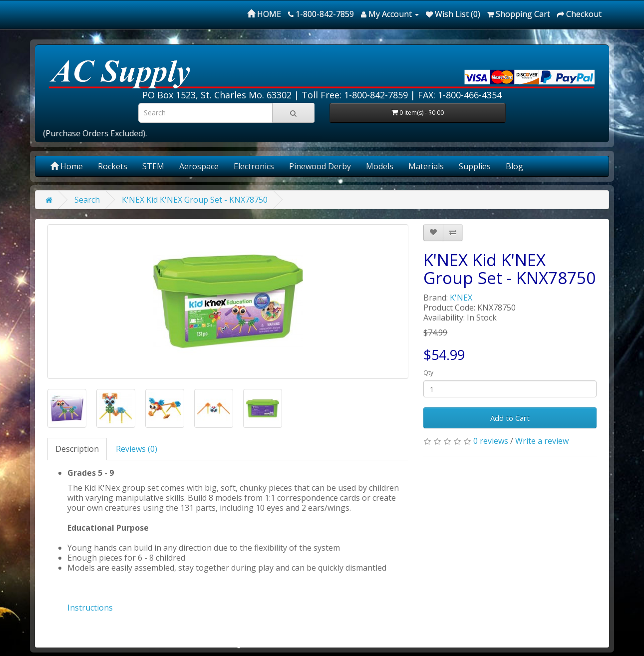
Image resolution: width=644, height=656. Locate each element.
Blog (514, 166)
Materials (426, 166)
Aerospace (199, 166)
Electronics (254, 166)
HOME (264, 14)
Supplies (475, 166)
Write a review (542, 441)
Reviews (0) (137, 449)
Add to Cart (510, 418)
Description (77, 449)
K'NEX (461, 298)
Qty (428, 373)
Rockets (113, 166)
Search (87, 200)
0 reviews (491, 441)
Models (380, 166)
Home (67, 166)
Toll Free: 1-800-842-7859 (355, 95)
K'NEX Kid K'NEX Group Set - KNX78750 (195, 200)
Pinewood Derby (320, 166)
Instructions (90, 608)
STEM (153, 166)
